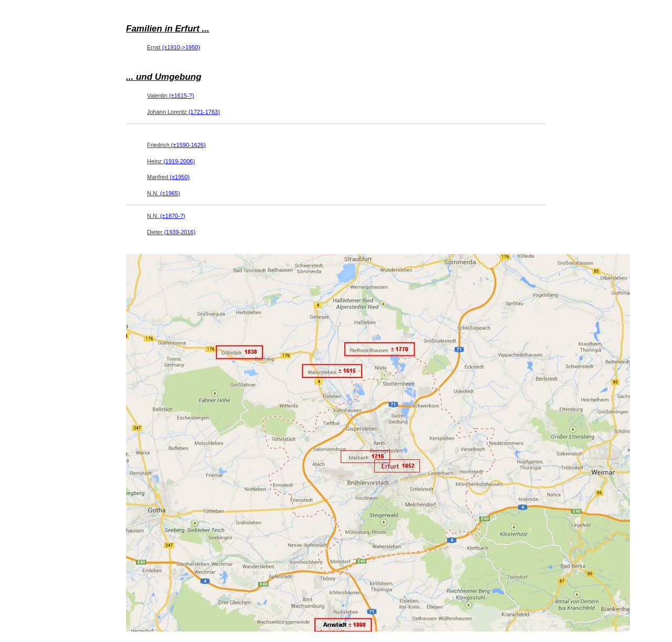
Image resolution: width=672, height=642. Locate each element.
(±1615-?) (182, 96)
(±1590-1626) (188, 145)
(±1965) (170, 193)
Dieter (171, 232)
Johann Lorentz (183, 112)
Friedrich (176, 145)
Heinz (171, 161)
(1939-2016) (180, 232)
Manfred (168, 177)
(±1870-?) (173, 216)
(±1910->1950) (181, 47)
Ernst (174, 47)
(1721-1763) (204, 112)
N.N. (164, 193)
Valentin (171, 96)
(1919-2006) (179, 161)
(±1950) (180, 177)
